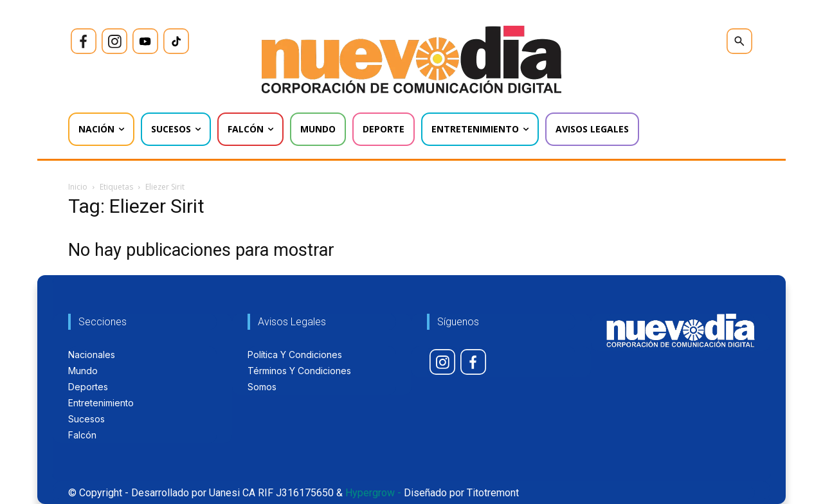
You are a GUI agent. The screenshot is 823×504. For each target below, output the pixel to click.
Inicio (78, 187)
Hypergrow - (373, 493)
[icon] (84, 41)
